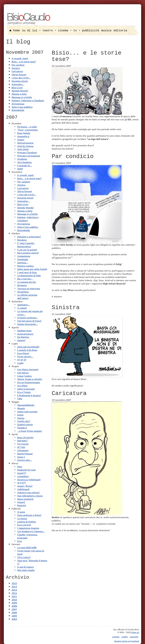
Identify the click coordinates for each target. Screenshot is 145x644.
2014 (14, 586)
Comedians (23, 476)
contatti (116, 637)
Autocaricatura (25, 334)
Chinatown (23, 450)
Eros (20, 541)
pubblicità (91, 31)
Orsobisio (22, 159)
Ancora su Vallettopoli (29, 479)
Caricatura (17, 71)
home (15, 31)
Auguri (21, 139)
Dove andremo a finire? (29, 515)
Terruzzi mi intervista (29, 288)
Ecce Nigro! (23, 353)
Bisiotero (22, 240)
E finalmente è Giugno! (29, 395)
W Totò (21, 447)
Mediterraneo (24, 331)
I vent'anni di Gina (27, 272)
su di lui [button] (31, 31)
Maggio (21, 408)
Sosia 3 (21, 457)
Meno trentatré (25, 499)
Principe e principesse (29, 156)
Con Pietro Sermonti (28, 369)
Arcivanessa (18, 104)
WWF (20, 169)
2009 (14, 603)
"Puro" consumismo (28, 130)
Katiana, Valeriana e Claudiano (28, 100)
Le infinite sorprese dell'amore (27, 296)
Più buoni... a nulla (27, 127)
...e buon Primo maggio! (30, 431)
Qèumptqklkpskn (26, 405)
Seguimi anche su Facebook (127, 641)
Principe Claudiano (27, 152)
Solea (135, 632)
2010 (14, 599)
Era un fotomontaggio (29, 382)
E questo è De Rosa (27, 350)
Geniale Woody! (20, 91)
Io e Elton (22, 385)
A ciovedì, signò (20, 58)
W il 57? (22, 483)
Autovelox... (18, 84)
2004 (14, 619)
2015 (14, 583)
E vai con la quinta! (27, 250)
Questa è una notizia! (28, 492)
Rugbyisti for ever (27, 470)
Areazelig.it (23, 136)
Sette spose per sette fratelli (32, 269)
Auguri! (21, 502)
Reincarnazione (25, 143)
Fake (20, 398)
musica (106, 31)
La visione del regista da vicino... (30, 313)
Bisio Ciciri (17, 87)
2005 (14, 616)
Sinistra (16, 68)
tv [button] (77, 31)
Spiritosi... (23, 262)
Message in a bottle (22, 97)
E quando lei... (25, 165)
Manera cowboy (25, 266)
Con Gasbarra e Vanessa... (31, 531)
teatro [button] (49, 31)
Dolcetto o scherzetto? (29, 237)
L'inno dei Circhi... (21, 78)
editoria (120, 31)
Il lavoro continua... (28, 317)
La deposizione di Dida (29, 275)
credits (125, 637)
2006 (14, 612)
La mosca (22, 518)
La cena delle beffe (27, 547)
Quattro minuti (25, 424)
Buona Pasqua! (25, 454)
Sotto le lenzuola (26, 389)
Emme (20, 415)
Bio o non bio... (25, 279)
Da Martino (23, 337)
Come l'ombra (24, 376)
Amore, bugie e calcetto (30, 379)
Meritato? (22, 440)
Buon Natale (24, 133)
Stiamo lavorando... (28, 324)
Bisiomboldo (18, 110)
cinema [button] (65, 31)
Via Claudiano (24, 162)
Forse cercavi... (25, 356)
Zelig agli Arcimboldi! (28, 347)
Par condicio (18, 65)
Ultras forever (19, 74)
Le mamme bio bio (27, 282)
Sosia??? (22, 473)
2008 (14, 606)
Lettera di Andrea (27, 522)
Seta (20, 466)
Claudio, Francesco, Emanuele (28, 536)
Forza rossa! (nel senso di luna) (31, 552)
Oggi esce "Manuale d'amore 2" (32, 562)
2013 (14, 590)
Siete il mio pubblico (22, 107)
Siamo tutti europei (27, 411)
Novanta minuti (20, 81)
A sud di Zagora (25, 567)
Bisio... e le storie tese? (24, 62)
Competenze (24, 256)
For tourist (23, 444)
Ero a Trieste (24, 392)
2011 (14, 596)
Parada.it (22, 428)
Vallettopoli (23, 489)
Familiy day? (24, 421)
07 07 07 (22, 360)
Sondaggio (23, 259)
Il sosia (21, 512)
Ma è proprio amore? (28, 253)
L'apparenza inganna (28, 528)
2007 (14, 609)
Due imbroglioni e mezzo (30, 496)
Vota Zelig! (23, 149)
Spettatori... (24, 305)
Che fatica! (23, 373)
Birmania (22, 285)
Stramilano (23, 292)
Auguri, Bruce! (25, 486)
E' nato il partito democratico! (26, 245)
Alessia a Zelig (19, 94)
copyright (134, 637)
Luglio (20, 363)
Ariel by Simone (25, 146)
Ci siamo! (22, 308)
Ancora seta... (25, 460)
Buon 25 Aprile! (25, 437)
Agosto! (21, 340)
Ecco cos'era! (24, 525)
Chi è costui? (24, 557)
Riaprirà (22, 505)
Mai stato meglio (26, 570)
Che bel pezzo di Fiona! (29, 321)
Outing (21, 418)
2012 (14, 593)
